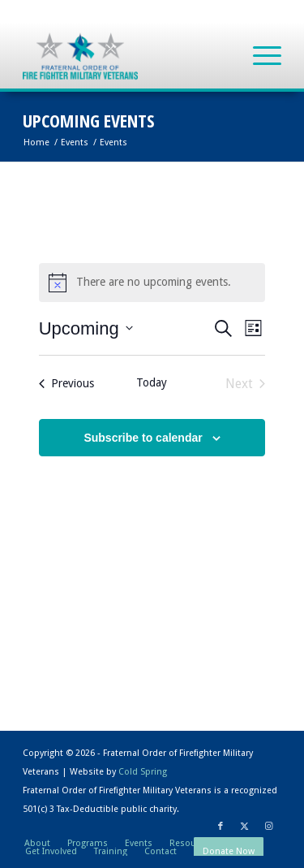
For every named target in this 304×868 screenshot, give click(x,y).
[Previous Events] (66, 384)
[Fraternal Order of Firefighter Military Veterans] (126, 56)
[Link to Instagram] (269, 827)
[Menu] (259, 56)
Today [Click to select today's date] (152, 382)
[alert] (152, 283)
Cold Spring (143, 772)
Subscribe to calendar (143, 438)
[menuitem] (259, 56)
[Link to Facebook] (221, 827)
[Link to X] (245, 827)
